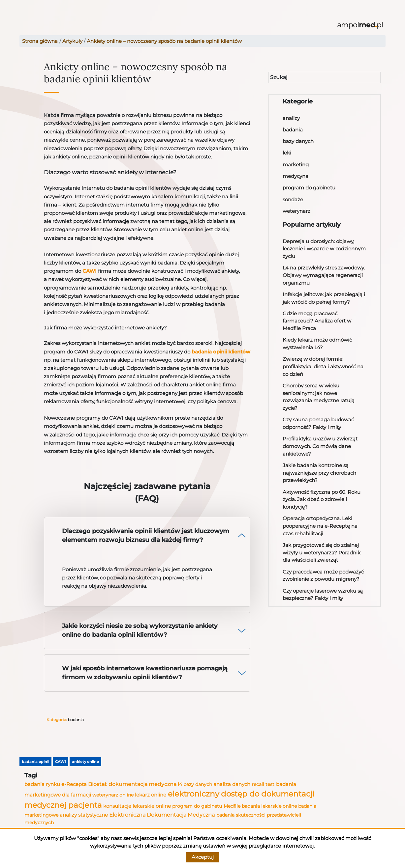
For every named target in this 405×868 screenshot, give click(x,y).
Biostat (97, 784)
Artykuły (72, 41)
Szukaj (279, 77)
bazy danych (298, 141)
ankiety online (85, 762)
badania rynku (42, 784)
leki (287, 153)
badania (293, 130)
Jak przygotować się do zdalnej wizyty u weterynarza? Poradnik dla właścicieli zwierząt (322, 552)
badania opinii (35, 762)
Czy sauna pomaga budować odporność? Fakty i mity (318, 423)
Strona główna (40, 41)
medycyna (296, 176)
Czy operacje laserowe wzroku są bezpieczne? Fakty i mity (323, 595)
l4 (180, 784)
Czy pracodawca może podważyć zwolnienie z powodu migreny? (323, 575)
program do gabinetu (309, 188)
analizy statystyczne (84, 815)
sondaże (293, 199)
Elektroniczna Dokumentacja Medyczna (162, 815)
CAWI (90, 271)
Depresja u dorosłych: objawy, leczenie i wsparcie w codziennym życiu (324, 249)
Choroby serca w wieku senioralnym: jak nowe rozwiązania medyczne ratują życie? (319, 397)
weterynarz (296, 211)
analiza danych (232, 784)
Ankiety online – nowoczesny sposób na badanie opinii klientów (164, 41)
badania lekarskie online (269, 806)
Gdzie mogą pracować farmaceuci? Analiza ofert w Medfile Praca (317, 321)
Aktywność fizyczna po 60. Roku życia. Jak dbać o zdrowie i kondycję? (322, 499)
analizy (291, 118)
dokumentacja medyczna (142, 784)
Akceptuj (203, 857)
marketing (296, 165)
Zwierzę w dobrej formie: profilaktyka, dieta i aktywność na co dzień (323, 366)
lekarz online (151, 795)
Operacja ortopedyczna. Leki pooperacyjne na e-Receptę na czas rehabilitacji (320, 526)
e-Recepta (74, 784)
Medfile (232, 806)
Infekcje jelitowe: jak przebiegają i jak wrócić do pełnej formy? (324, 298)
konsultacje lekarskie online (137, 806)
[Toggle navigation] (24, 25)
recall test (263, 784)
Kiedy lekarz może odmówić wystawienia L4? (317, 344)
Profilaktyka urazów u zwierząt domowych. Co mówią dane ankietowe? (320, 446)
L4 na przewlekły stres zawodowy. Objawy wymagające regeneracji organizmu (324, 275)
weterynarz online (113, 795)
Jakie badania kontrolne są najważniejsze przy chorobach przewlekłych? (319, 473)
